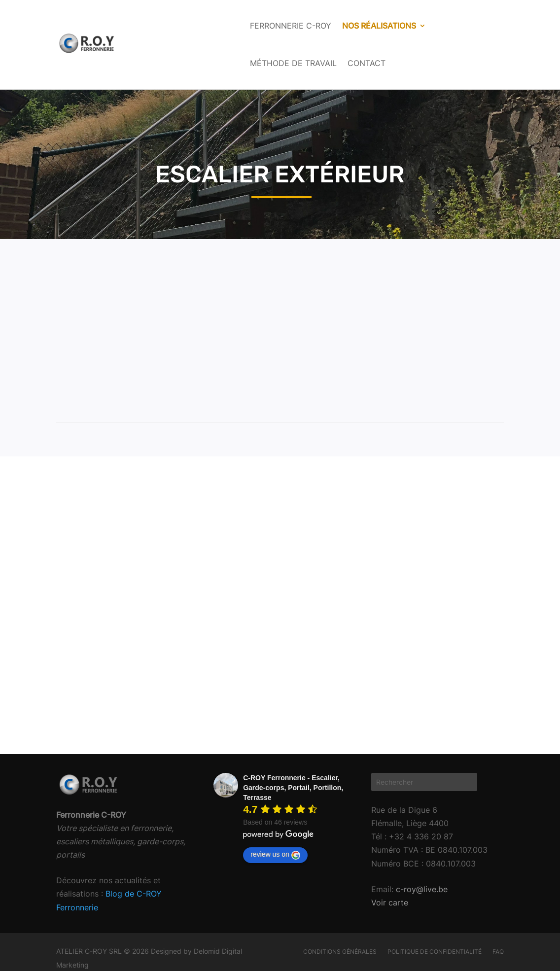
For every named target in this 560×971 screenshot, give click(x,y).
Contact (367, 63)
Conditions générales (340, 952)
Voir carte (390, 902)
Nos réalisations (379, 26)
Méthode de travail (293, 63)
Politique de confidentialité (435, 952)
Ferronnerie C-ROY (291, 26)
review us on (275, 855)
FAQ (498, 952)
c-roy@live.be (420, 889)
